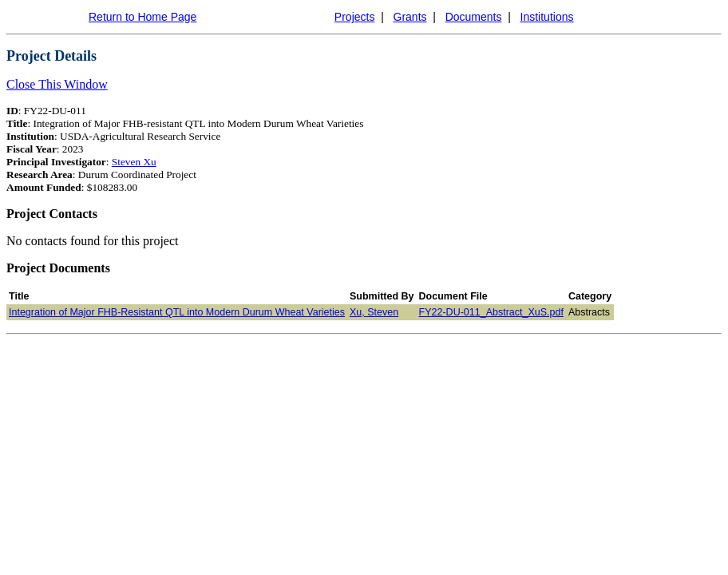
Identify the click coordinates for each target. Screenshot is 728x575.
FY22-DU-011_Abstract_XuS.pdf (491, 312)
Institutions (547, 17)
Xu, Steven (374, 312)
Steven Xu (134, 162)
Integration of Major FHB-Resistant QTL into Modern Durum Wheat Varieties (177, 312)
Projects (355, 17)
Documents (474, 17)
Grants (410, 17)
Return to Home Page (142, 17)
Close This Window (57, 84)
